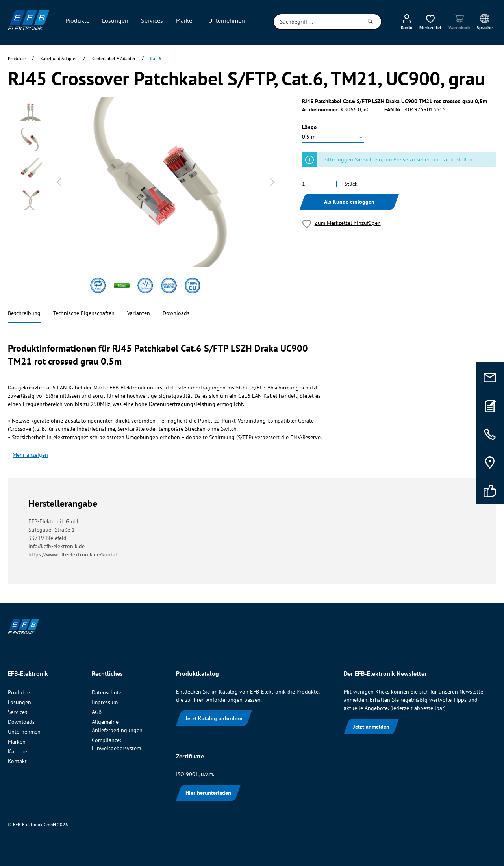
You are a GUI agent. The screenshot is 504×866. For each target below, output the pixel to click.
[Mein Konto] (407, 22)
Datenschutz (107, 692)
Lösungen (19, 702)
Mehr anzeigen (30, 455)
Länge (309, 127)
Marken (17, 742)
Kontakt (17, 761)
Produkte (19, 692)
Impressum (105, 702)
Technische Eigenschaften (84, 313)
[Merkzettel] (430, 22)
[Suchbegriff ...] (317, 22)
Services (18, 712)
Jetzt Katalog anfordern (214, 718)
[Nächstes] (272, 182)
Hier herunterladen (208, 793)
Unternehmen (24, 732)
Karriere (18, 751)
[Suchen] (371, 22)
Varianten (139, 313)
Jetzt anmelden (371, 727)
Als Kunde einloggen (349, 202)
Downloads (176, 313)
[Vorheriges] (59, 182)
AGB (97, 712)
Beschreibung (24, 313)
